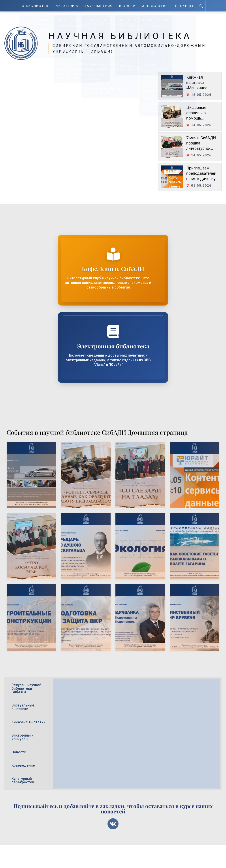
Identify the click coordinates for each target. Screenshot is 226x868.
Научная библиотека (124, 36)
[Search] (202, 6)
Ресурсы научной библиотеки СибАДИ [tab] (26, 689)
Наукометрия (99, 6)
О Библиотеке (37, 6)
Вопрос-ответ (156, 6)
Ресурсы (185, 6)
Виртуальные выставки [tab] (23, 707)
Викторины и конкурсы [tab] (23, 737)
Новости (127, 6)
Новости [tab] (19, 752)
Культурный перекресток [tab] (23, 780)
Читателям (68, 6)
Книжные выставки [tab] (28, 722)
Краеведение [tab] (23, 765)
